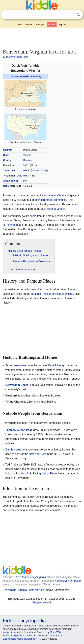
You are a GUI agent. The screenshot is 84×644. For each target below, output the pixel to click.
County (7, 160)
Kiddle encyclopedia (34, 577)
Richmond (12, 225)
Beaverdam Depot (17, 385)
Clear (71, 15)
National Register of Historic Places (52, 294)
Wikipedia (8, 632)
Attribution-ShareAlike (68, 581)
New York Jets (37, 454)
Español (63, 25)
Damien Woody (15, 450)
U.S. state (47, 209)
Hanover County (56, 195)
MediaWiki (55, 632)
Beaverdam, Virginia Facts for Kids (23, 590)
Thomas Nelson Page (19, 430)
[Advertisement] (42, 38)
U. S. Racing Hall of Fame (41, 474)
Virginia (27, 155)
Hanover (28, 160)
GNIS (6, 186)
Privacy (41, 636)
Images (29, 25)
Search (78, 15)
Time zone (9, 170)
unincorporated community (51, 200)
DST (19, 176)
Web (20, 25)
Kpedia (52, 25)
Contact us (54, 636)
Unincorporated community (25, 76)
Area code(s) (10, 181)
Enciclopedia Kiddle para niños (19, 639)
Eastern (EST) (39, 170)
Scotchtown (13, 365)
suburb (77, 220)
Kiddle (6, 636)
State (6, 155)
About (30, 636)
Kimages (40, 25)
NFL (57, 454)
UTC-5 (27, 170)
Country (8, 150)
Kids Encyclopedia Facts (16, 57)
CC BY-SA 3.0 (38, 626)
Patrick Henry (56, 365)
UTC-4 (27, 176)
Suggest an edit (42, 602)
